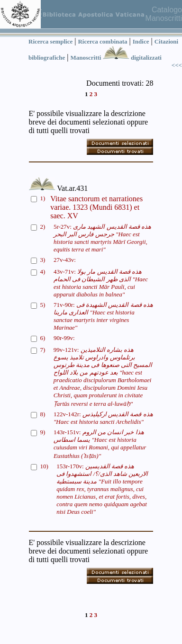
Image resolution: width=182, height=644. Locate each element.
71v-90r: (103, 316)
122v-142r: (103, 418)
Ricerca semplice (50, 41)
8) (43, 414)
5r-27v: (102, 238)
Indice (141, 41)
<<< (177, 65)
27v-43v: (65, 260)
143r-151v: (100, 444)
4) (43, 272)
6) (43, 338)
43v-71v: (101, 283)
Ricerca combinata (102, 41)
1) (43, 198)
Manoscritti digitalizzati (116, 58)
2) (43, 227)
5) (43, 305)
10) (44, 466)
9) (43, 432)
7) (43, 350)
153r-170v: (102, 489)
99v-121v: (103, 377)
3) (43, 260)
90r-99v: (64, 338)
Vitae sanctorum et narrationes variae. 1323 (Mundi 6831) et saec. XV (96, 207)
